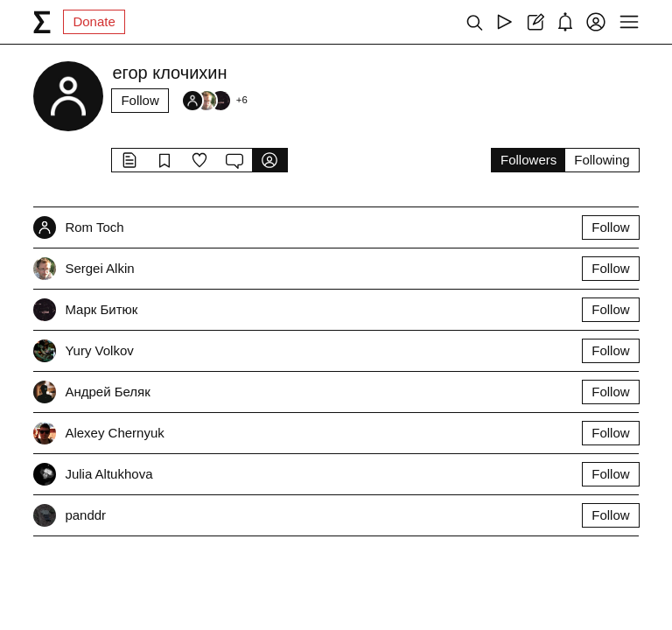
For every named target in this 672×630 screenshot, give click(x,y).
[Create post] (535, 22)
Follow (140, 100)
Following (602, 160)
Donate (94, 21)
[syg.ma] (42, 22)
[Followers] (214, 101)
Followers (528, 160)
